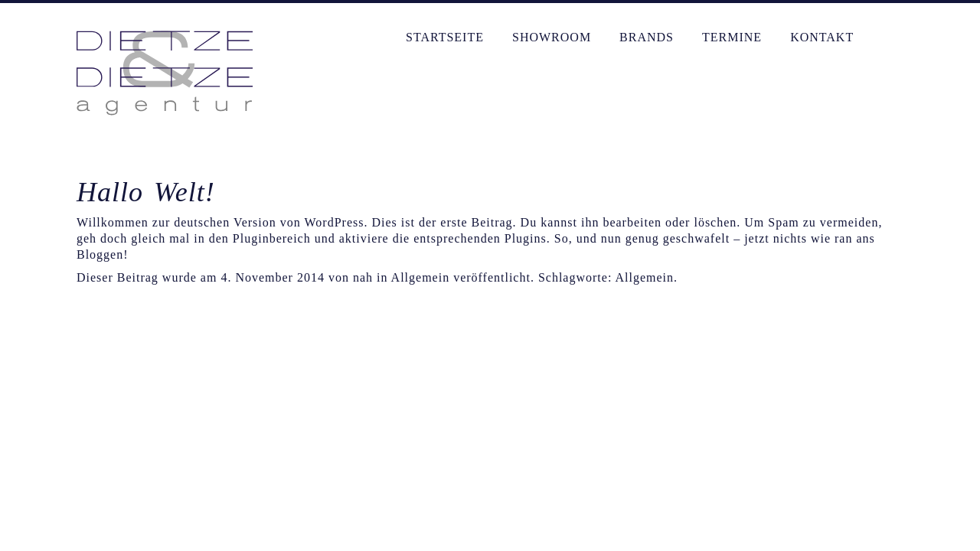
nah (363, 277)
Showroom (552, 37)
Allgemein (644, 277)
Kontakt (822, 37)
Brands (647, 37)
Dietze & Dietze (165, 73)
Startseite (445, 37)
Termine (732, 37)
